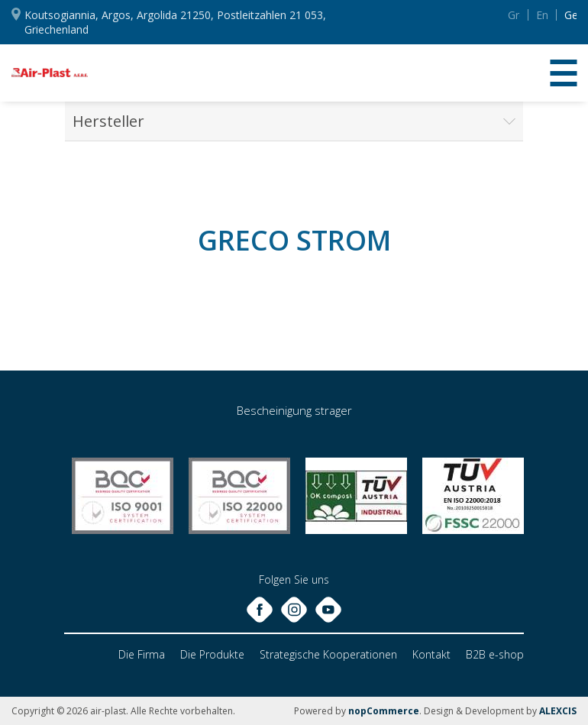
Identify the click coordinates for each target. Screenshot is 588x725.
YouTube (460, 15)
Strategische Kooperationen (328, 654)
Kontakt (431, 654)
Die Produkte (212, 654)
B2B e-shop (495, 654)
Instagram (433, 14)
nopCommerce (384, 711)
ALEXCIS (558, 711)
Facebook (407, 14)
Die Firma (142, 654)
